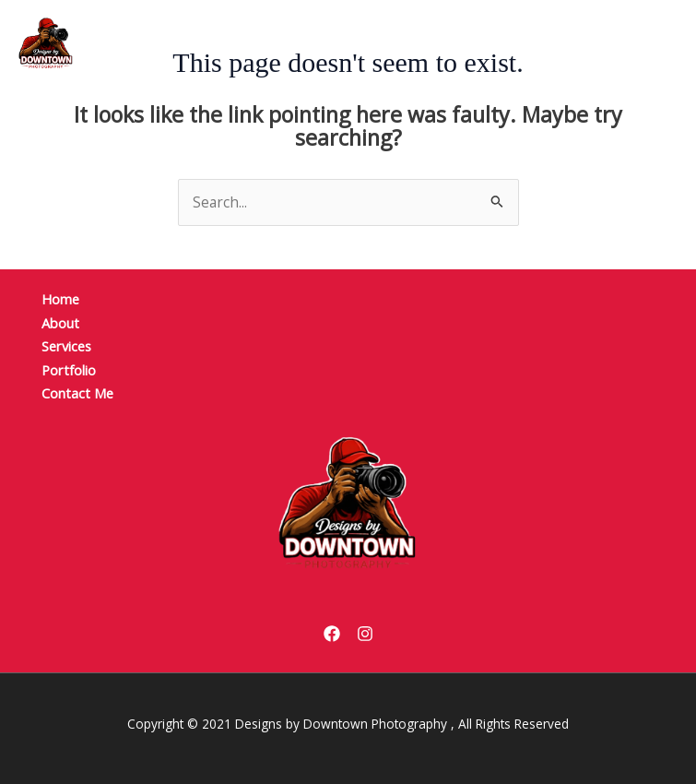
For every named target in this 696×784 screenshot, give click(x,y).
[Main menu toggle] (637, 43)
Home (60, 299)
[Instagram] (365, 634)
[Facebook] (332, 634)
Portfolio (69, 370)
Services (66, 346)
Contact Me (77, 393)
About (60, 323)
